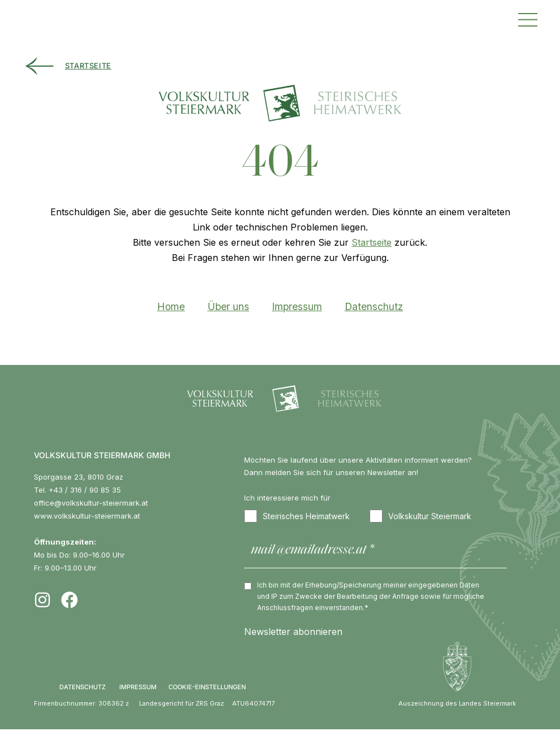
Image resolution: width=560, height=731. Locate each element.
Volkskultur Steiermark (420, 517)
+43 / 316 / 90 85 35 (85, 490)
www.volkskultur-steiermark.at (87, 516)
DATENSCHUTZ (83, 689)
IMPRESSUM (138, 689)
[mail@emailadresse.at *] (375, 552)
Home (171, 307)
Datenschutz (374, 307)
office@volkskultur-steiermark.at (91, 503)
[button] (528, 18)
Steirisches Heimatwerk (297, 517)
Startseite (372, 243)
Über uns (228, 307)
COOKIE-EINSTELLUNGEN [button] (207, 689)
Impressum (297, 307)
